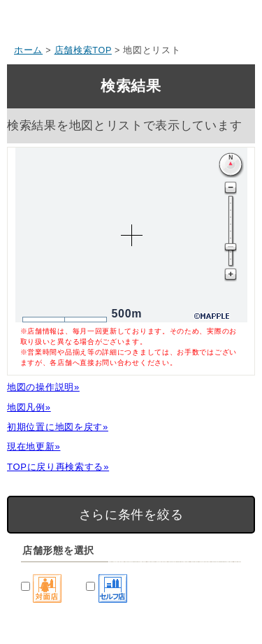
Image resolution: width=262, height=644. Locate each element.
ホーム (28, 50)
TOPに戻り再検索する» (58, 467)
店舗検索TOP (83, 50)
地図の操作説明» (43, 387)
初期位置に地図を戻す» (58, 427)
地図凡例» (29, 407)
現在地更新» (34, 446)
